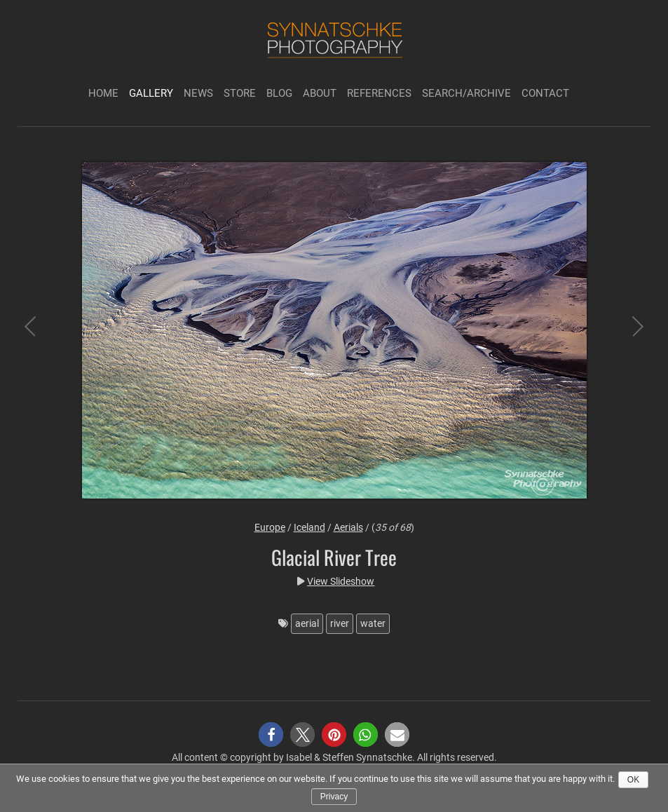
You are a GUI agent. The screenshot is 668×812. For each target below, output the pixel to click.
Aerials (348, 527)
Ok (633, 780)
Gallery (151, 93)
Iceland (309, 527)
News (198, 93)
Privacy (334, 797)
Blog (279, 93)
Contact (545, 93)
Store (240, 93)
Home (103, 93)
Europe (270, 527)
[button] (271, 735)
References (379, 93)
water (373, 623)
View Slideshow (341, 581)
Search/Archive (466, 93)
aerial (307, 623)
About (320, 93)
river (340, 623)
